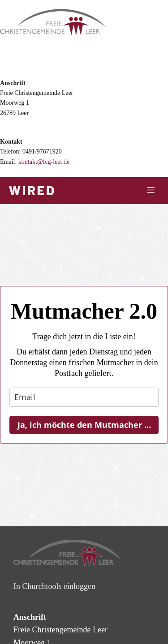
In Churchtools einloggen (54, 586)
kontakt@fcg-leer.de (44, 162)
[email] (84, 397)
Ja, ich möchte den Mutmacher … (84, 425)
